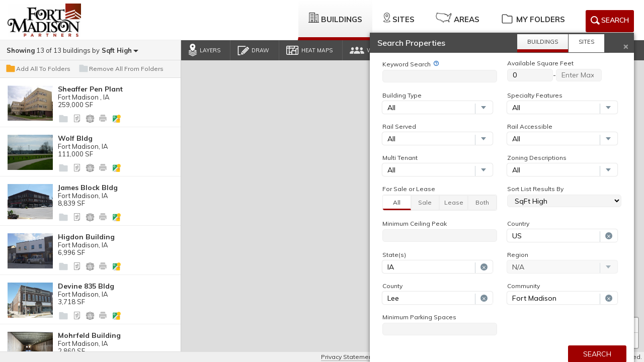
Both (482, 202)
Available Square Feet (540, 63)
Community (524, 286)
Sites (399, 18)
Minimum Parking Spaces (419, 317)
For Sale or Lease (409, 189)
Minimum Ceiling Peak (415, 224)
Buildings (335, 18)
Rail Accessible (530, 127)
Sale (425, 202)
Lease (454, 202)
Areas (458, 18)
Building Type (402, 96)
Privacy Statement (348, 357)
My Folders (533, 18)
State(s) (394, 255)
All (397, 202)
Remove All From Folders (121, 69)
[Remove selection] (609, 236)
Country (518, 224)
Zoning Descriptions (537, 158)
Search (610, 22)
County (392, 286)
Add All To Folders (38, 69)
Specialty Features (535, 96)
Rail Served (399, 127)
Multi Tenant (400, 158)
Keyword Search (407, 64)
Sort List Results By (535, 189)
